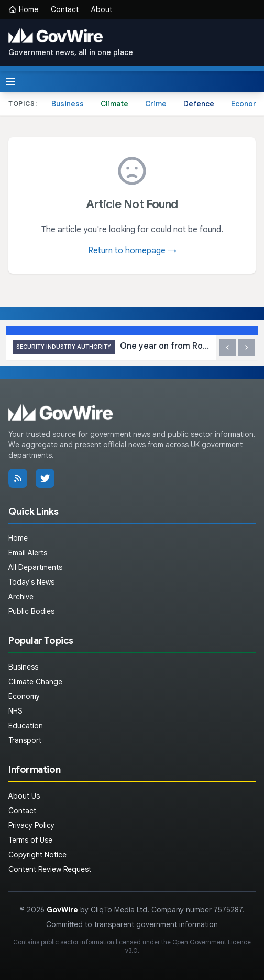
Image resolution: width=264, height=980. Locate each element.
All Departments (35, 567)
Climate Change (35, 682)
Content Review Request (50, 869)
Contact (65, 9)
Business (68, 104)
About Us (24, 796)
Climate (114, 104)
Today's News (31, 582)
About (102, 9)
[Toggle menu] (10, 82)
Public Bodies (31, 611)
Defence (199, 104)
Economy (24, 696)
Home (23, 9)
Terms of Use (30, 840)
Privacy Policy (31, 825)
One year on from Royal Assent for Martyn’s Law (111, 347)
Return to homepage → (132, 251)
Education (26, 726)
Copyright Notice (37, 855)
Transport (25, 740)
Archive (21, 597)
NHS (15, 711)
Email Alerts (28, 553)
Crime (156, 104)
